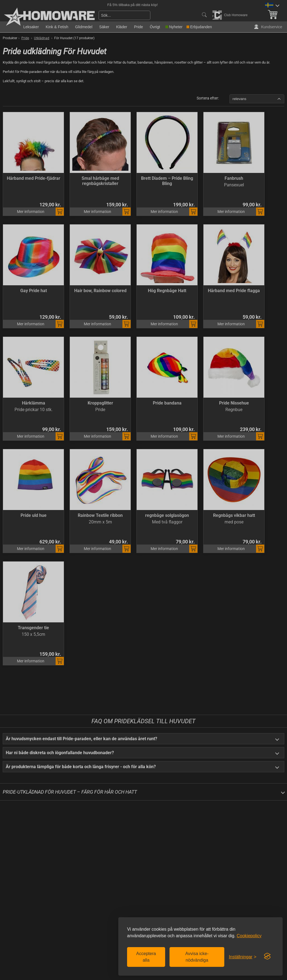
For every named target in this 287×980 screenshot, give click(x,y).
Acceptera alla (146, 957)
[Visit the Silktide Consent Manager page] (267, 956)
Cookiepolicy (249, 936)
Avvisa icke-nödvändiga (197, 957)
